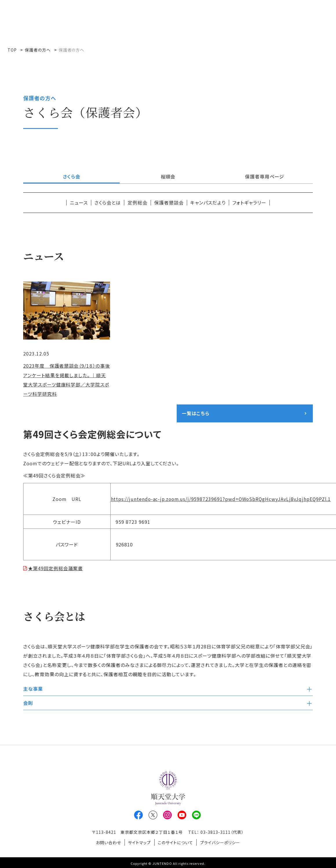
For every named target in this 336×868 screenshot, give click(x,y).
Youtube (182, 815)
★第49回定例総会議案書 (56, 568)
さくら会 (72, 176)
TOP (12, 50)
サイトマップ (139, 842)
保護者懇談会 (169, 203)
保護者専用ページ (265, 176)
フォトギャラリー (249, 203)
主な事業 (33, 689)
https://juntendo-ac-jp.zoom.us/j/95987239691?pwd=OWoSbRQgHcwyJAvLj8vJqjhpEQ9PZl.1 (223, 499)
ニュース (79, 203)
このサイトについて (176, 842)
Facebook (138, 815)
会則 (28, 703)
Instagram (167, 815)
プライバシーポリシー (222, 842)
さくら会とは (108, 203)
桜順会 (168, 176)
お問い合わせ (106, 842)
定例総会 (138, 203)
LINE (196, 815)
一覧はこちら (196, 413)
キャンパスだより (208, 203)
